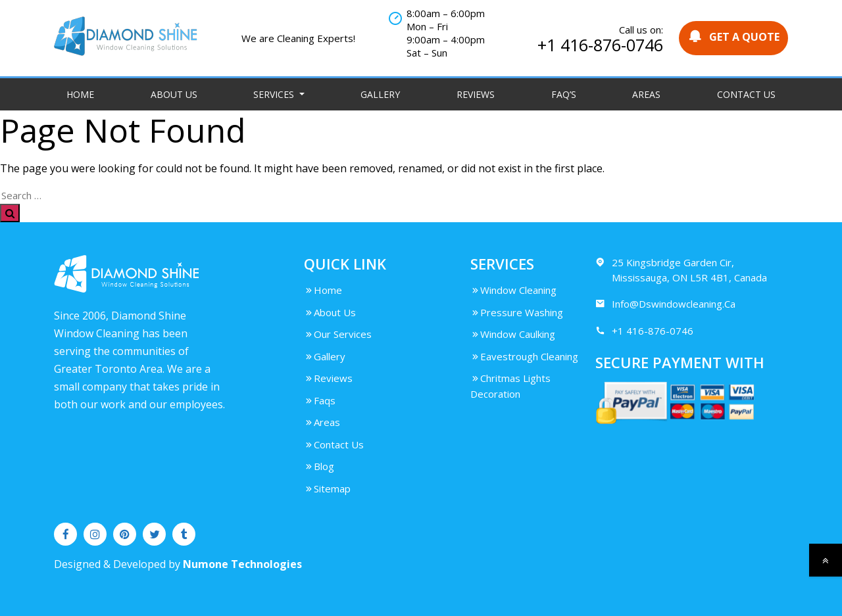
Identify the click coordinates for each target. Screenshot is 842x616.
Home (80, 94)
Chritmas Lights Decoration (510, 386)
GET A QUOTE (734, 36)
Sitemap (327, 488)
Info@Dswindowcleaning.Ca (665, 304)
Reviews (476, 94)
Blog (319, 466)
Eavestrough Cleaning (524, 356)
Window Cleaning (513, 290)
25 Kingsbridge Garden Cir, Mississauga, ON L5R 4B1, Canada (681, 270)
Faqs (320, 400)
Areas (646, 94)
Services (275, 94)
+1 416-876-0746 (600, 45)
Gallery (380, 94)
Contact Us (746, 94)
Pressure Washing (517, 312)
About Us (174, 94)
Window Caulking (513, 334)
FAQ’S (564, 94)
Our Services (338, 334)
